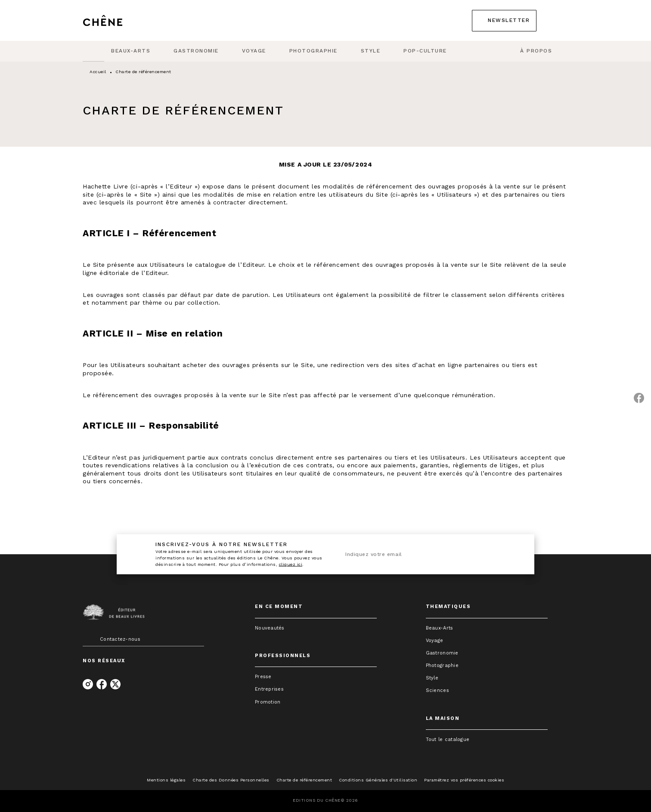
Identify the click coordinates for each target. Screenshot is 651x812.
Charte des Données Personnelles (231, 780)
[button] (504, 21)
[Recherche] (558, 21)
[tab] (93, 51)
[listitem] (88, 684)
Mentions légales (166, 780)
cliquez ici (291, 564)
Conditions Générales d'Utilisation (378, 780)
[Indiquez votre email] (419, 554)
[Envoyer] (510, 554)
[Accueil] (119, 20)
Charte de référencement (304, 780)
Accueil (98, 72)
